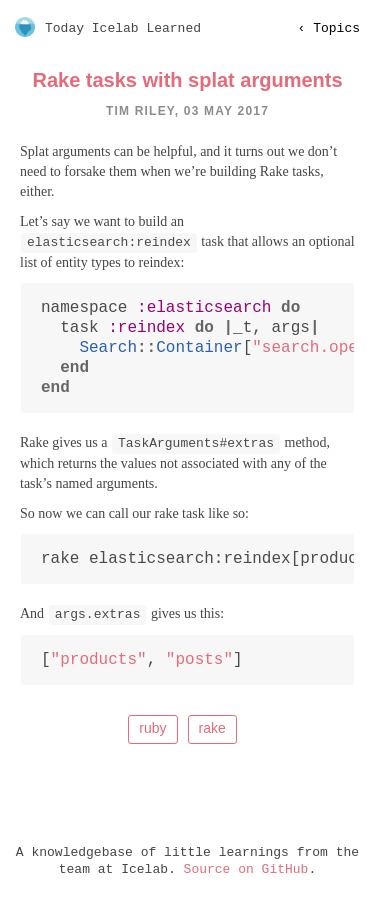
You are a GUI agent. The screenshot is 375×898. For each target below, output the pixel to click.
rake (212, 728)
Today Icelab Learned (123, 28)
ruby (152, 728)
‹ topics (329, 28)
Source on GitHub (246, 869)
